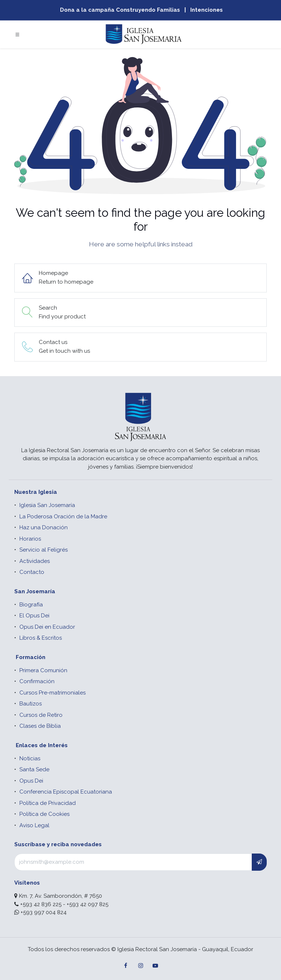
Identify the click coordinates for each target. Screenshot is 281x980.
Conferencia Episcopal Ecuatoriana (66, 792)
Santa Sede (34, 769)
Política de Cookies (44, 814)
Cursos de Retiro (41, 715)
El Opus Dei (34, 616)
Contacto (32, 572)
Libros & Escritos (41, 638)
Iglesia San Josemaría (47, 505)
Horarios (30, 539)
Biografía (31, 605)
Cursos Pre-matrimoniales (53, 693)
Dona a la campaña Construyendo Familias (120, 10)
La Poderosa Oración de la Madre (63, 517)
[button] (259, 862)
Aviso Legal (34, 825)
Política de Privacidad (48, 803)
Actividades (35, 561)
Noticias (30, 758)
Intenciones (207, 10)
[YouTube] (155, 966)
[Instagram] (140, 966)
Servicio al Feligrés (44, 550)
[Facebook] (126, 966)
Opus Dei (31, 781)
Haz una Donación (44, 527)
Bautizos (31, 704)
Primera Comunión (43, 670)
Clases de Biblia (40, 726)
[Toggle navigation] (17, 34)
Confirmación (37, 681)
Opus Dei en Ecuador (47, 627)
